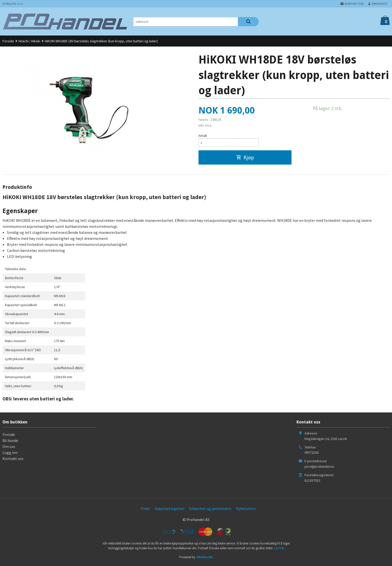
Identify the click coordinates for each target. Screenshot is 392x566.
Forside (8, 41)
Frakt (145, 510)
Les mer (279, 550)
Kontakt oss (13, 460)
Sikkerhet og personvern (210, 510)
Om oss (9, 448)
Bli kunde (10, 442)
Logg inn (10, 454)
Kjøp (245, 159)
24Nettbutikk (204, 558)
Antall (203, 136)
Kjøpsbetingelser (170, 510)
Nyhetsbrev (246, 510)
